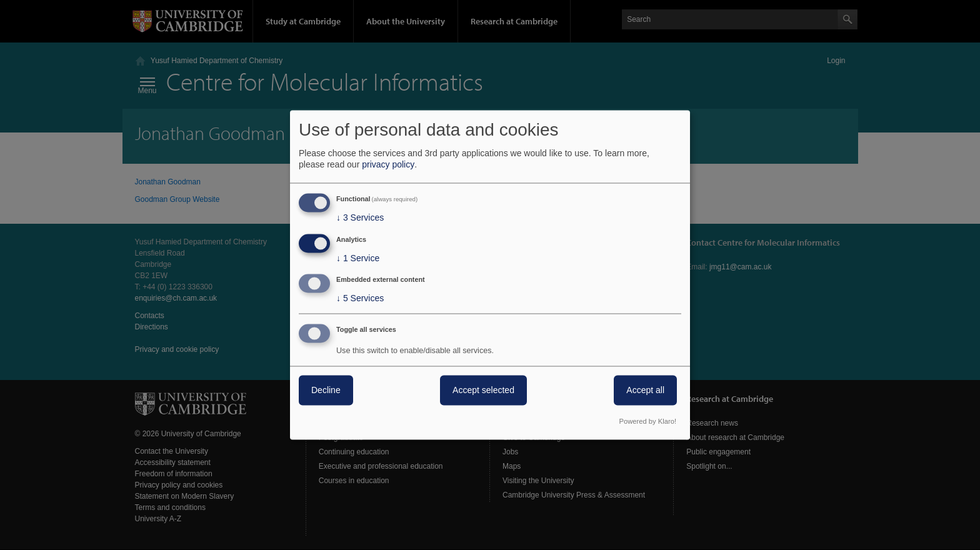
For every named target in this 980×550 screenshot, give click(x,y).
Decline (326, 391)
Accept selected (483, 391)
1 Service (358, 258)
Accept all (645, 391)
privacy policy (388, 164)
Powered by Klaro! (648, 422)
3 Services (360, 217)
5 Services (360, 299)
